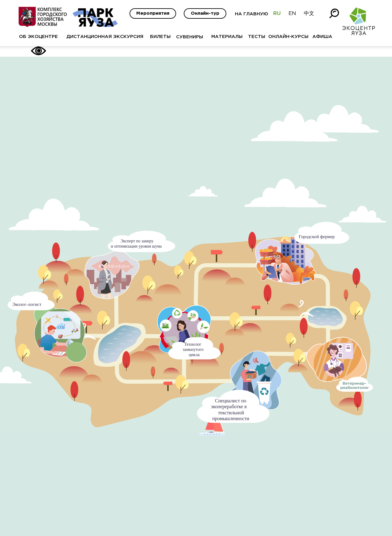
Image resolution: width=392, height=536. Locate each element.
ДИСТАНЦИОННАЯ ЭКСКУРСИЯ (105, 37)
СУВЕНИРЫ (190, 37)
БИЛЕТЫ (160, 37)
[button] (188, 333)
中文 (309, 14)
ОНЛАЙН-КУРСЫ (288, 37)
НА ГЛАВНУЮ (252, 14)
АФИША (322, 37)
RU (277, 14)
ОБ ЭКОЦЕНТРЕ (38, 37)
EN (292, 14)
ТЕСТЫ (257, 37)
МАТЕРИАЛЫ (227, 37)
